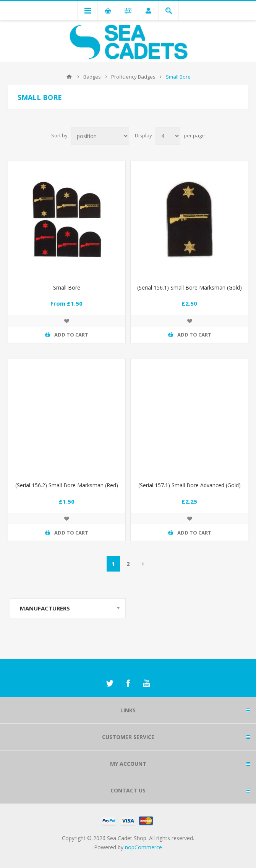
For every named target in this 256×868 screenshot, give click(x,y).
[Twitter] (110, 683)
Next (143, 564)
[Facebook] (128, 683)
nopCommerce (143, 847)
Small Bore (67, 287)
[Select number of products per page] (168, 136)
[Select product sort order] (100, 136)
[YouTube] (146, 683)
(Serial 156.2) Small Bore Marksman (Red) (67, 485)
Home (69, 77)
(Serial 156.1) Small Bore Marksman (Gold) (190, 287)
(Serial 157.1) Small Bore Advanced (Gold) (190, 485)
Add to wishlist (66, 321)
